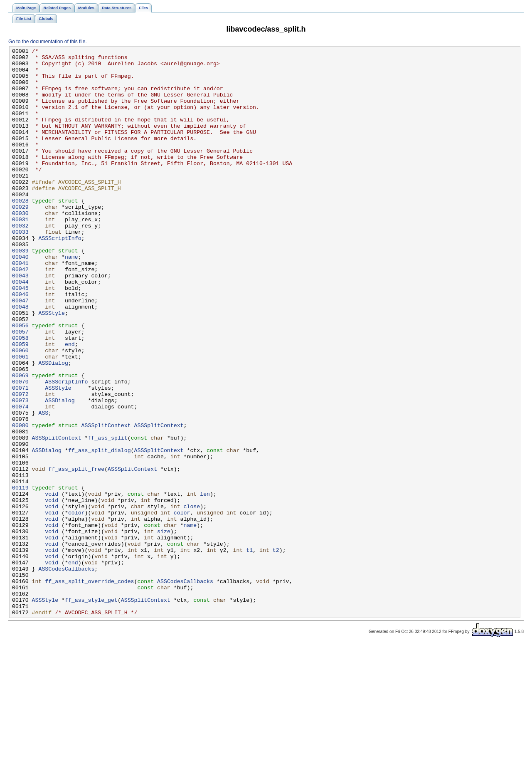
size (164, 628)
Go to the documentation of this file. (48, 42)
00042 (20, 314)
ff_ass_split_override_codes (89, 688)
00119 (20, 576)
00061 (20, 419)
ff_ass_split (107, 516)
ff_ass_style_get (91, 711)
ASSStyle (51, 366)
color (76, 606)
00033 (20, 269)
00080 (20, 501)
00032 (20, 262)
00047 (20, 351)
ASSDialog (53, 426)
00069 (20, 441)
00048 (20, 359)
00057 (20, 389)
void (52, 583)
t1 (249, 651)
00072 (20, 464)
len (205, 583)
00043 (20, 321)
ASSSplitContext (106, 501)
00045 (20, 336)
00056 (20, 381)
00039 (20, 292)
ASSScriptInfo (60, 277)
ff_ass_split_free (76, 554)
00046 (20, 344)
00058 (20, 396)
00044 (20, 329)
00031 (20, 254)
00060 (20, 411)
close (192, 598)
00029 (20, 239)
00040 (20, 299)
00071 (20, 456)
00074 (20, 479)
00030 (20, 247)
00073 (20, 471)
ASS (43, 486)
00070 (20, 449)
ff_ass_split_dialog (100, 531)
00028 (20, 232)
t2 (276, 651)
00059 (20, 404)
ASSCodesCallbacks (66, 673)
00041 (20, 307)
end (70, 404)
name (71, 299)
